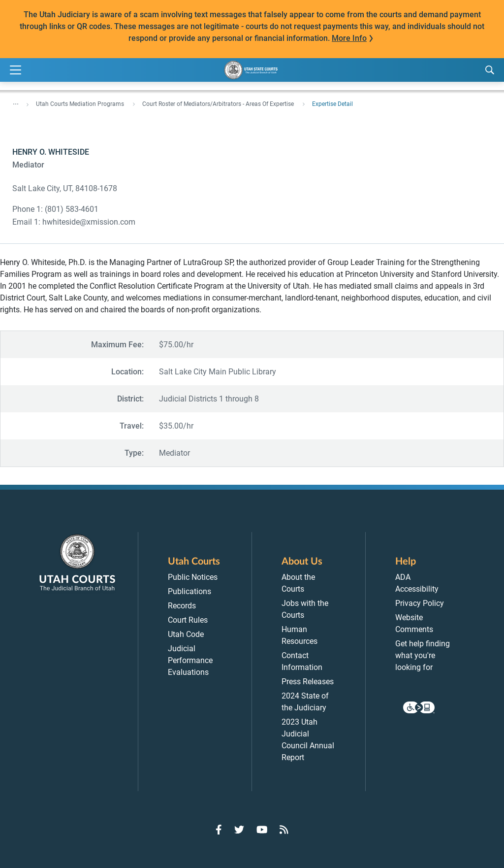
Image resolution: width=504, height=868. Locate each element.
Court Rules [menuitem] (188, 620)
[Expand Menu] (16, 70)
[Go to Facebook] (219, 830)
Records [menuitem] (182, 606)
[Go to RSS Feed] (284, 830)
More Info (349, 38)
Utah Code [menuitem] (186, 634)
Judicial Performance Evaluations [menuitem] (190, 660)
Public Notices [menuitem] (193, 577)
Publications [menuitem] (189, 591)
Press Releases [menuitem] (308, 682)
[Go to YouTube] (262, 830)
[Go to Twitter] (239, 830)
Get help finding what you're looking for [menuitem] (423, 655)
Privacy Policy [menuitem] (420, 603)
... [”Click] (16, 102)
